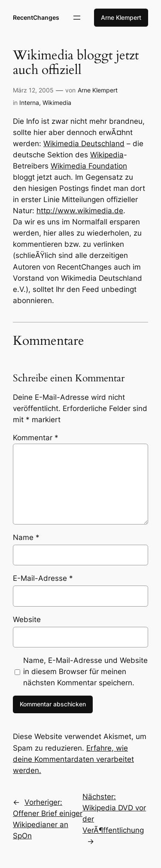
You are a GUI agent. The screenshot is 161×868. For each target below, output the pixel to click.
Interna (29, 103)
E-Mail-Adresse (43, 578)
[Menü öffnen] (77, 18)
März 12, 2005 (33, 90)
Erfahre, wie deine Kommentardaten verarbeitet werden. (73, 759)
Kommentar (36, 438)
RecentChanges (36, 17)
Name (26, 537)
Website (27, 620)
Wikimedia (57, 103)
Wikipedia (107, 155)
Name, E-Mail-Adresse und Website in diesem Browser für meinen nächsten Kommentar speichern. (85, 672)
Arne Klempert (121, 17)
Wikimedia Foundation (89, 166)
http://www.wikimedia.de (80, 211)
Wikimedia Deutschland (84, 144)
